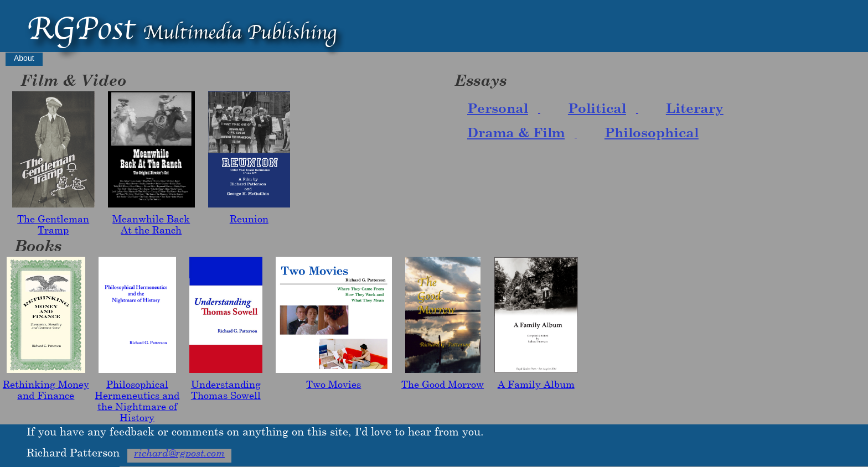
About (24, 58)
